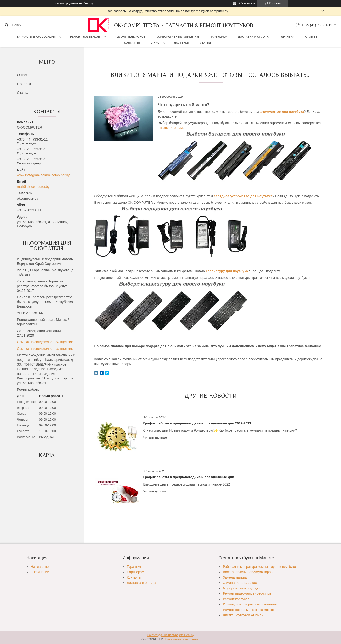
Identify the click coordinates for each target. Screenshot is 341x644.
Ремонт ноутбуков (85, 37)
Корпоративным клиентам (178, 37)
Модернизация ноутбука (242, 588)
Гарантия (287, 37)
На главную (40, 567)
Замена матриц (235, 577)
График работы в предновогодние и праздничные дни (189, 477)
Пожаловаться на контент (182, 639)
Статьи (205, 43)
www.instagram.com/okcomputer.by (43, 175)
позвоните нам (171, 128)
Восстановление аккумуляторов (248, 572)
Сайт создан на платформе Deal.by (170, 635)
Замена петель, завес (240, 583)
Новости (24, 84)
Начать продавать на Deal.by (74, 3)
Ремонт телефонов (130, 37)
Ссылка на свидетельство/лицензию (45, 342)
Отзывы (312, 37)
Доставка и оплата (254, 37)
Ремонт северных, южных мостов (249, 610)
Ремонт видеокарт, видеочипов (247, 593)
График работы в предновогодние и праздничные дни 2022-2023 (197, 423)
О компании (40, 572)
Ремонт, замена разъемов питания (250, 604)
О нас (155, 43)
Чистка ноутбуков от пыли (243, 615)
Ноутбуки (182, 43)
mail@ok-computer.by (33, 187)
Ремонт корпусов (236, 599)
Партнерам (219, 37)
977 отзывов (247, 3)
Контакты (132, 43)
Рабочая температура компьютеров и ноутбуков (260, 567)
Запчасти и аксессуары (36, 37)
